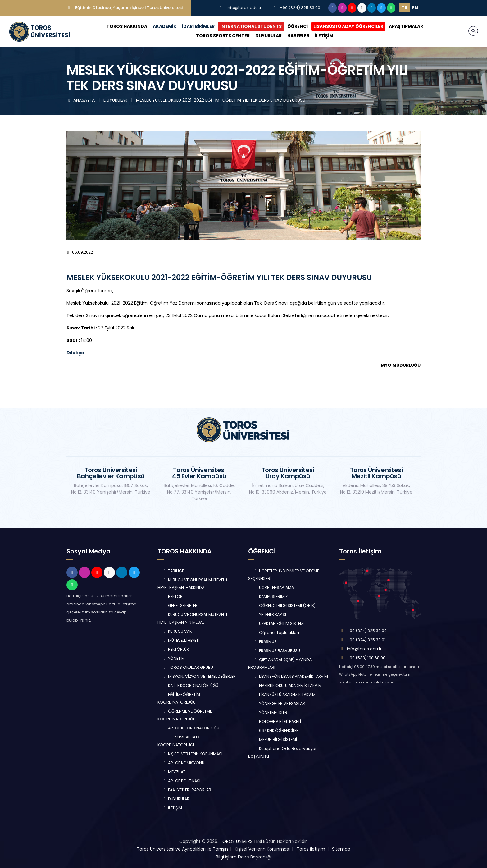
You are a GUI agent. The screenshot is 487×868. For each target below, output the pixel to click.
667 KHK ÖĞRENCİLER (276, 730)
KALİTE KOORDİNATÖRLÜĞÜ (191, 685)
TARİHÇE (173, 571)
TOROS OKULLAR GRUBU (188, 667)
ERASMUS (265, 642)
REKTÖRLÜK (176, 649)
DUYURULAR (269, 36)
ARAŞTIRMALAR (406, 26)
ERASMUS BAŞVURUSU (277, 651)
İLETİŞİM (324, 36)
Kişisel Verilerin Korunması (262, 849)
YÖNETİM (174, 658)
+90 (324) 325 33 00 (300, 8)
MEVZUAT (174, 772)
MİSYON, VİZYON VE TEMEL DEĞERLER (199, 676)
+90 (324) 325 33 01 (366, 640)
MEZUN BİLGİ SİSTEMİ (275, 739)
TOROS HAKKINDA (127, 26)
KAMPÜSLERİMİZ (270, 597)
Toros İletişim (311, 849)
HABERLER (298, 36)
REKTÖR (173, 597)
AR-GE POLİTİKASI (182, 781)
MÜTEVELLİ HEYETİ (181, 640)
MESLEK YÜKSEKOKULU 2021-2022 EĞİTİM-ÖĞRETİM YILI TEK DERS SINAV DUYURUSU (221, 100)
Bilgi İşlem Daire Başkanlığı (243, 857)
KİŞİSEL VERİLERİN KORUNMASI (193, 754)
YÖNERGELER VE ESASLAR (279, 703)
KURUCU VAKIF (179, 631)
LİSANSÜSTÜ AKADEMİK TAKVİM (284, 694)
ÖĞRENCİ (298, 26)
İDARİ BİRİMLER (198, 26)
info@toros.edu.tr (244, 8)
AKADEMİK (165, 26)
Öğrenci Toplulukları (276, 633)
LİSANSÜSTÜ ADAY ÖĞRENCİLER (348, 26)
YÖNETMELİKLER (270, 712)
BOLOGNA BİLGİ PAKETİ (277, 721)
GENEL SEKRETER (180, 606)
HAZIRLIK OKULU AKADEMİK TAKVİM (287, 685)
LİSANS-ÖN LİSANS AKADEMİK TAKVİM (291, 676)
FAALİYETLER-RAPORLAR (187, 790)
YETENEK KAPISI (270, 615)
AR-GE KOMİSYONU (184, 763)
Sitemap (341, 849)
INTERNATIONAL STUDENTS (251, 26)
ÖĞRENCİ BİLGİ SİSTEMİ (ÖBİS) (284, 606)
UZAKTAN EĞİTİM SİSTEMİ (279, 624)
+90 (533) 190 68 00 (366, 658)
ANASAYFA (81, 100)
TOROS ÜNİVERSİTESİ (241, 841)
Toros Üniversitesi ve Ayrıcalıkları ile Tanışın (182, 849)
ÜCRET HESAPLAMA (273, 588)
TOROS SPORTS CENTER (223, 36)
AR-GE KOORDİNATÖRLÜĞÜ (191, 728)
